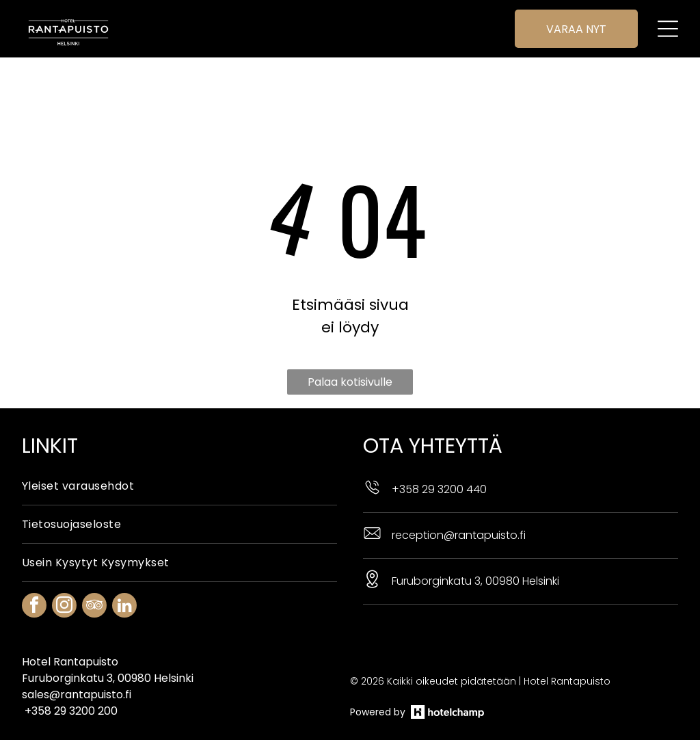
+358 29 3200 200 (71, 677)
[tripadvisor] (94, 573)
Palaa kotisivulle (350, 348)
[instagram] (64, 573)
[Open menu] (668, 29)
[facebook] (34, 573)
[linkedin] (124, 573)
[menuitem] (179, 452)
